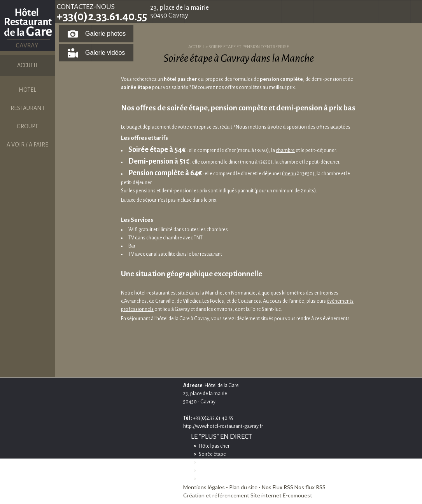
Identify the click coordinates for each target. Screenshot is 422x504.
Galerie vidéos (105, 53)
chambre (285, 150)
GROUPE (28, 126)
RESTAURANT (28, 108)
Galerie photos (105, 34)
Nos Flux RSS (278, 487)
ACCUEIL (28, 65)
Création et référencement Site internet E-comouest (248, 495)
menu (290, 174)
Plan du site (243, 487)
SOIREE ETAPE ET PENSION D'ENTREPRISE (249, 47)
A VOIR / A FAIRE (27, 145)
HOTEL (27, 90)
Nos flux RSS (310, 487)
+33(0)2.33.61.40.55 (102, 16)
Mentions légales (204, 487)
